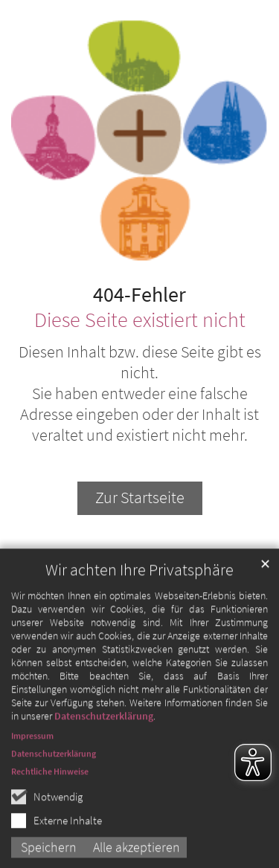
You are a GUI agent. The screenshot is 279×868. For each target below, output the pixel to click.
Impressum (32, 786)
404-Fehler (139, 295)
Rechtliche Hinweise (50, 822)
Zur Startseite (140, 498)
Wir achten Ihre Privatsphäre (139, 620)
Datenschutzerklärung (104, 766)
